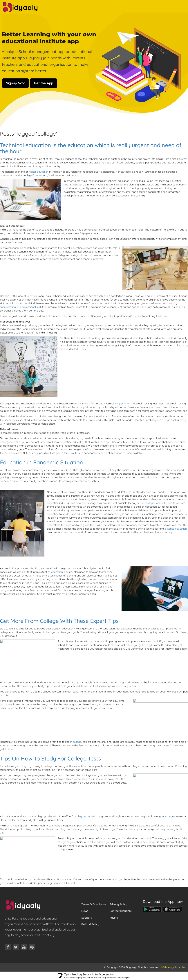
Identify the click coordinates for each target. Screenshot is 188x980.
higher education (39, 172)
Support (86, 918)
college (77, 742)
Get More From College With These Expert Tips (59, 621)
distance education (176, 529)
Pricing (114, 918)
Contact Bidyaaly (121, 911)
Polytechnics (122, 404)
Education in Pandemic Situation (41, 462)
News (85, 911)
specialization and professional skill (20, 307)
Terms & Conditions (94, 904)
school (171, 632)
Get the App (44, 83)
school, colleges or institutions (154, 503)
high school (85, 816)
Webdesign (168, 967)
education (57, 572)
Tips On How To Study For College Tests (50, 758)
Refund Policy (90, 924)
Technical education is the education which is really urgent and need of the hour (91, 148)
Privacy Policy (118, 904)
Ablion (183, 967)
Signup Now (15, 83)
